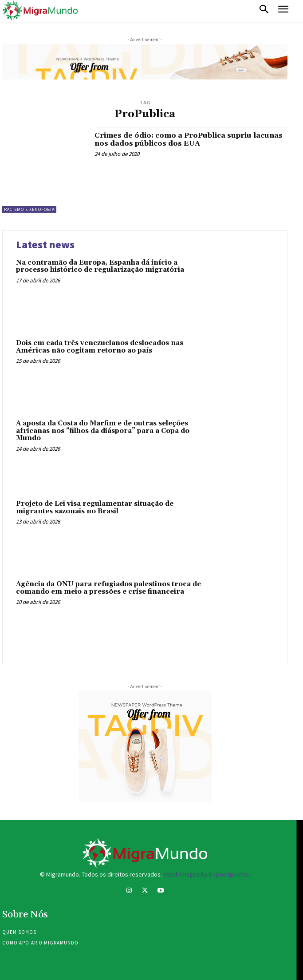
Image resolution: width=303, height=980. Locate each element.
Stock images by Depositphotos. (207, 874)
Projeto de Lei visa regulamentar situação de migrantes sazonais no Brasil (95, 508)
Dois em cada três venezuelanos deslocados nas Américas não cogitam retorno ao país (100, 347)
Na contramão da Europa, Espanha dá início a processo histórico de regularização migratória (100, 266)
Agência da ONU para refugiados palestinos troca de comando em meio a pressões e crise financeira (108, 588)
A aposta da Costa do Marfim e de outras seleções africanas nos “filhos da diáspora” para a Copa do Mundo (103, 431)
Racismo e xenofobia (29, 209)
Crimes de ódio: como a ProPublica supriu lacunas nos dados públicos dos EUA (189, 139)
